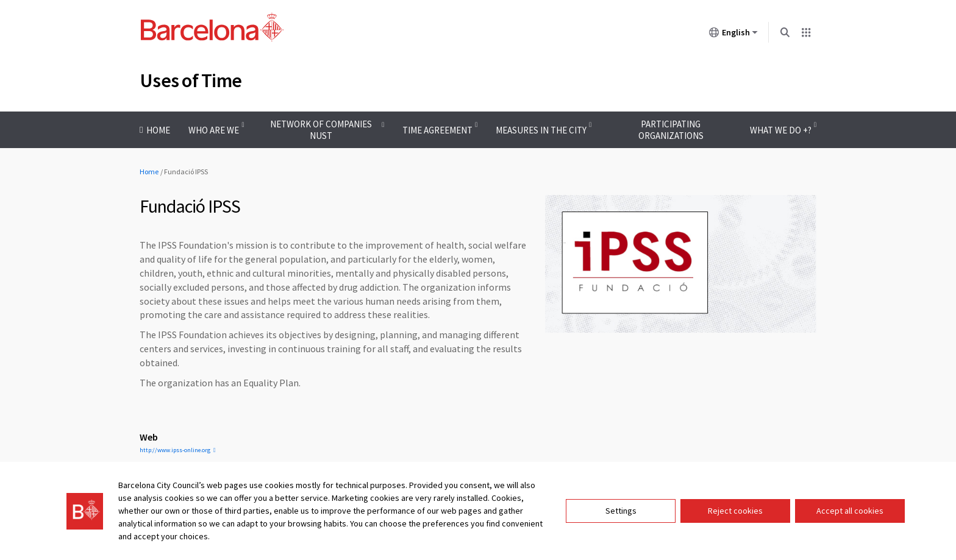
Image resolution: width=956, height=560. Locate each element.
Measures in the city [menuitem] (541, 130)
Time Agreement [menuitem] (437, 130)
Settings (621, 511)
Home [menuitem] (158, 130)
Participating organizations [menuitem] (671, 130)
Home (149, 172)
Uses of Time (191, 80)
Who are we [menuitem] (214, 130)
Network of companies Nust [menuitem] (321, 130)
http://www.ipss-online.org (175, 450)
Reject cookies (735, 511)
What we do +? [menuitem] (781, 130)
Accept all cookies (850, 511)
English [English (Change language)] (733, 35)
